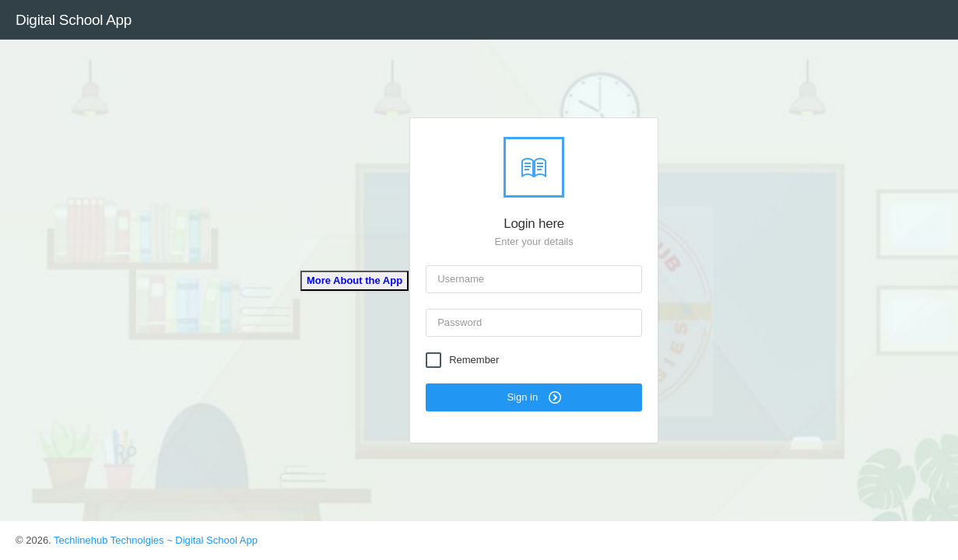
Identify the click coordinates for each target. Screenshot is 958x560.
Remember (474, 360)
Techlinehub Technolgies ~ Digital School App (156, 540)
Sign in (533, 397)
